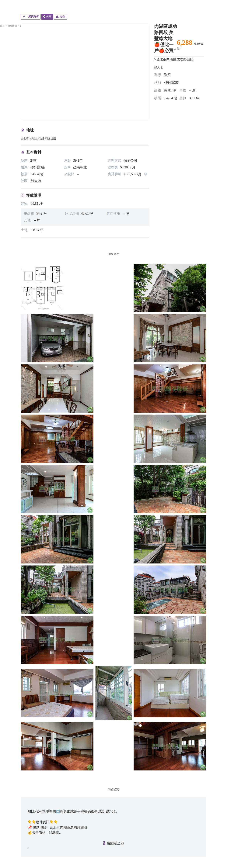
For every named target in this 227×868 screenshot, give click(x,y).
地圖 (53, 138)
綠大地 (36, 181)
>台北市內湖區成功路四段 (174, 59)
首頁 (2, 26)
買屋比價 (12, 26)
